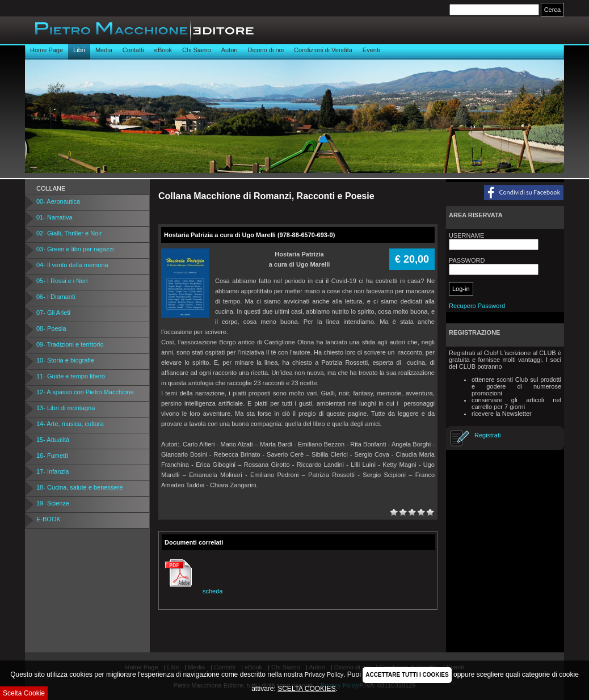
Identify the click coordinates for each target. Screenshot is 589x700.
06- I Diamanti (56, 297)
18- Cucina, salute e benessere (79, 487)
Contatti (133, 50)
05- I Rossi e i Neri (62, 281)
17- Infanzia (52, 471)
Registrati (487, 435)
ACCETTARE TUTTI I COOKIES (407, 675)
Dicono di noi (266, 50)
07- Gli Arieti (53, 313)
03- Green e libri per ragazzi (75, 249)
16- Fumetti (52, 456)
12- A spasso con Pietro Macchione (85, 392)
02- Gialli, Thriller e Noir (69, 233)
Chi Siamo (197, 50)
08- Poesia (51, 328)
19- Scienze (53, 503)
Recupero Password (477, 306)
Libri (79, 50)
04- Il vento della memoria (72, 265)
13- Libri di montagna (66, 408)
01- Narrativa (54, 217)
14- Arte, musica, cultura (70, 424)
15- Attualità (53, 440)
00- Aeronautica (58, 201)
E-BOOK (49, 519)
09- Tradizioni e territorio (70, 344)
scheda (192, 591)
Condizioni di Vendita (323, 50)
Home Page (47, 50)
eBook (163, 50)
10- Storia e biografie (65, 360)
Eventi (371, 50)
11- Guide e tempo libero (71, 376)
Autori (230, 50)
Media (104, 50)
